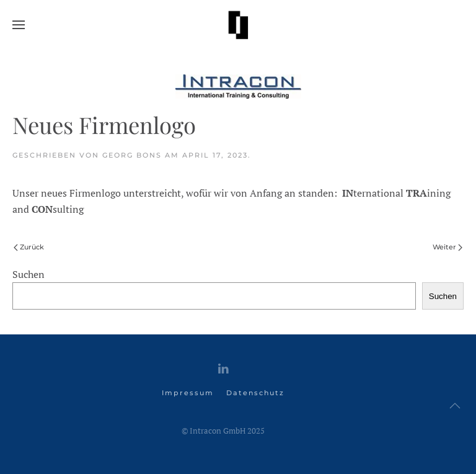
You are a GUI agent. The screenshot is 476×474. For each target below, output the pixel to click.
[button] (19, 25)
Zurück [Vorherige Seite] (29, 247)
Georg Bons (132, 155)
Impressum (188, 393)
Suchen (29, 274)
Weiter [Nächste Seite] (447, 247)
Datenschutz (255, 393)
